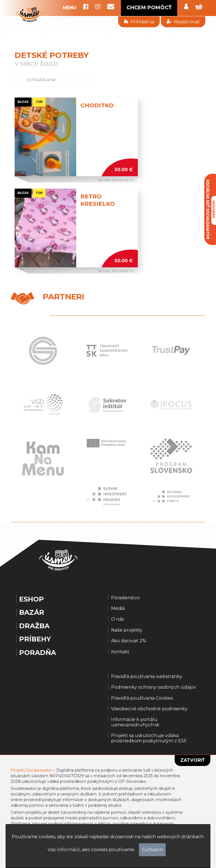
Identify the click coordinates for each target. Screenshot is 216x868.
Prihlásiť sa (139, 22)
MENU (70, 8)
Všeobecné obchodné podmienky (149, 709)
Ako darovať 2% (129, 641)
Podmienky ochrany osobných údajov (154, 687)
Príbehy (35, 639)
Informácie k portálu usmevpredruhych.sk (135, 722)
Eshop (31, 599)
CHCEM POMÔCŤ (149, 8)
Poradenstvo (125, 598)
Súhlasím (152, 850)
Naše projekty (127, 630)
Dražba (34, 626)
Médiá (118, 609)
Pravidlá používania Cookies (142, 698)
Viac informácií (64, 850)
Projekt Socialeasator (31, 770)
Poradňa (38, 653)
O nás (117, 619)
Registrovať (183, 22)
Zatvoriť (193, 760)
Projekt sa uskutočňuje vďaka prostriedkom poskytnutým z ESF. (149, 738)
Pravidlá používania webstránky (147, 677)
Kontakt (120, 652)
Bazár (32, 612)
